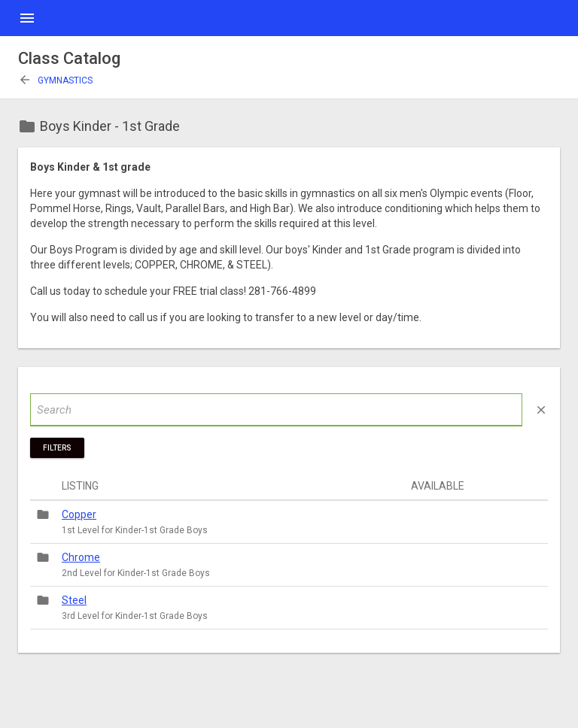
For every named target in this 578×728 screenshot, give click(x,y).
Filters (57, 448)
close (541, 410)
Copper (79, 514)
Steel (74, 600)
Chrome (81, 557)
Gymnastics (55, 80)
